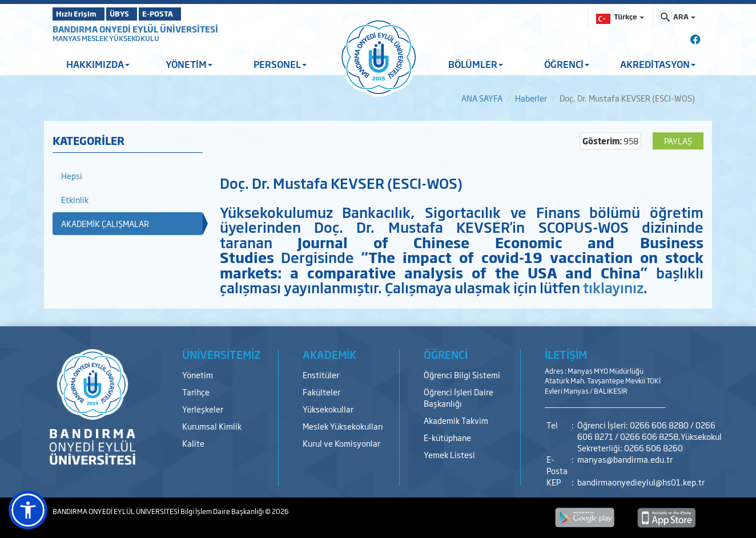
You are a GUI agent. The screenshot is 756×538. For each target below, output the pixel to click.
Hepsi (72, 175)
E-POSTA (190, 14)
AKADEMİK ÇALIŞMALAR (105, 223)
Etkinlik (75, 199)
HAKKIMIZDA (98, 64)
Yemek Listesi (449, 454)
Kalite (193, 443)
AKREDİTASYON (658, 64)
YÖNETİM (189, 64)
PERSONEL (280, 64)
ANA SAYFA (482, 98)
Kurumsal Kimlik (212, 426)
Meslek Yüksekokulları (343, 426)
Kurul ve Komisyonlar (341, 443)
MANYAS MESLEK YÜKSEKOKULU (106, 38)
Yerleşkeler (203, 409)
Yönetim (198, 375)
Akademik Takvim (456, 420)
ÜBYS (136, 14)
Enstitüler (321, 375)
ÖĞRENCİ (567, 64)
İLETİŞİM (566, 354)
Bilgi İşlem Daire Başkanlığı (223, 511)
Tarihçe (196, 392)
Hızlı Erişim (81, 14)
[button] (28, 510)
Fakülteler (321, 392)
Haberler (531, 98)
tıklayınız (613, 287)
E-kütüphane (447, 437)
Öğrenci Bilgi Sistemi (462, 375)
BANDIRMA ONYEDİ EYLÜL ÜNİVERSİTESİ (135, 29)
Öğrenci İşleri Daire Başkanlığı (459, 397)
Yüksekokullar (328, 409)
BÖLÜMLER (476, 64)
